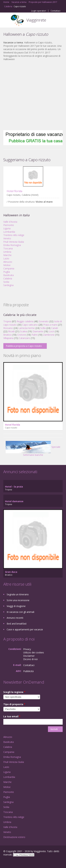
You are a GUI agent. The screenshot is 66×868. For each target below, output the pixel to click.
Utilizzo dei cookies (34, 652)
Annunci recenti (15, 618)
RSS (28, 862)
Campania (9, 268)
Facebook (4, 862)
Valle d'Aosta (10, 222)
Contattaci (55, 11)
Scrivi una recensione (18, 600)
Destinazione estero (14, 837)
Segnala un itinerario (18, 594)
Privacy (27, 649)
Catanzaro (24, 338)
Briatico (8, 335)
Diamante (38, 331)
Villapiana (8, 338)
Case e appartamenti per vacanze (25, 629)
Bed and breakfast (17, 624)
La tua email (12, 716)
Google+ (11, 862)
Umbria (7, 252)
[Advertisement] (31, 96)
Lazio (6, 258)
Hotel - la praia (14, 487)
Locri (51, 331)
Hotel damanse (14, 501)
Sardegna (8, 285)
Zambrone (49, 335)
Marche (7, 255)
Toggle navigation (6, 20)
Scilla (43, 328)
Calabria (8, 278)
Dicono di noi (30, 659)
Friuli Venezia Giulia (14, 242)
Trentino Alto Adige (14, 235)
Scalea (24, 331)
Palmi (35, 335)
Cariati (55, 328)
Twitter (20, 862)
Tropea (7, 321)
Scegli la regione (14, 692)
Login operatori (39, 11)
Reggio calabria (25, 321)
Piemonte (9, 225)
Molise (7, 265)
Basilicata (9, 275)
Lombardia (9, 232)
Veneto (7, 238)
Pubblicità (28, 671)
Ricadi (11, 331)
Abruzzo (8, 262)
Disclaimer (29, 656)
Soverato (44, 321)
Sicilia (6, 282)
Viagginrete (36, 20)
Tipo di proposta (14, 704)
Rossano (8, 328)
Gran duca (11, 572)
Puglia (7, 272)
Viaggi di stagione (16, 606)
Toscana (8, 248)
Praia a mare (50, 325)
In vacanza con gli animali (20, 612)
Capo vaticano (30, 325)
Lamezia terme (27, 328)
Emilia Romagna (12, 245)
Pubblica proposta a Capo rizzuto (24, 346)
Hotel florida (14, 191)
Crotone (22, 335)
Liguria (7, 228)
